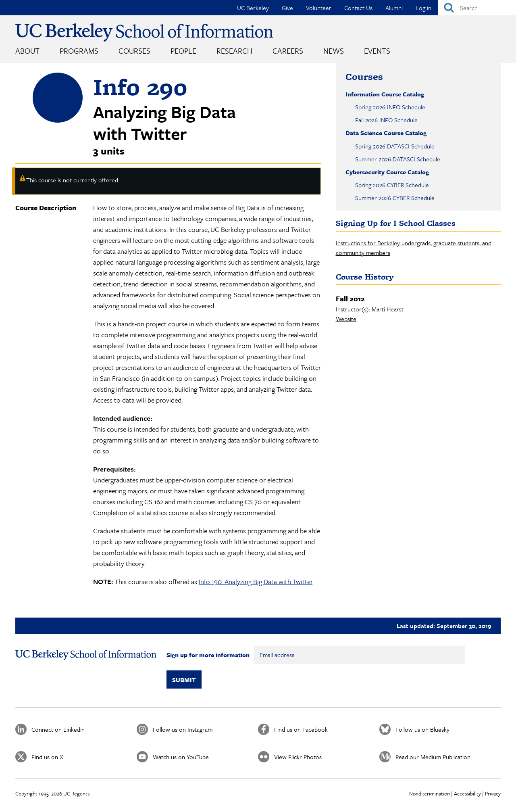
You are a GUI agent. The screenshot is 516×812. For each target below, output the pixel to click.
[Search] (477, 8)
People (183, 51)
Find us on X (47, 757)
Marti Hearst (388, 309)
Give (287, 8)
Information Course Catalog (385, 94)
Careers (288, 51)
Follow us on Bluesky (422, 729)
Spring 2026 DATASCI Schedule (395, 146)
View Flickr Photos (298, 757)
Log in (423, 8)
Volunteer (319, 8)
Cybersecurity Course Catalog (387, 172)
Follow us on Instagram (183, 729)
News (334, 51)
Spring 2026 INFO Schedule (390, 107)
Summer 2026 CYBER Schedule (395, 198)
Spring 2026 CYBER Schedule (392, 185)
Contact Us (358, 8)
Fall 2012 (350, 298)
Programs (79, 51)
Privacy (493, 793)
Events (377, 51)
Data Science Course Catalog (386, 133)
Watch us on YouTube (181, 757)
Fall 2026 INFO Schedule (386, 120)
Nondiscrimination (430, 793)
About (27, 51)
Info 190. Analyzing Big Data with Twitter (256, 581)
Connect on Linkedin (58, 729)
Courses (134, 51)
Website (346, 319)
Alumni (394, 8)
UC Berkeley (253, 8)
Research (234, 51)
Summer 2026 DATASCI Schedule (398, 159)
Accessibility (467, 793)
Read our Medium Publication (433, 757)
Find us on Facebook (301, 729)
